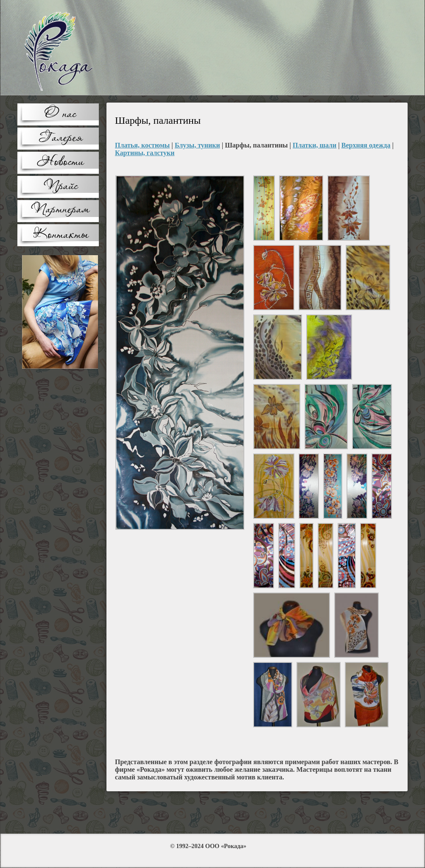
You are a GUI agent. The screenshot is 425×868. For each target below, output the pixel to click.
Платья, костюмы (142, 145)
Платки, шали (315, 145)
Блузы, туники (197, 145)
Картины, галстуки (145, 153)
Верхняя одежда (366, 145)
